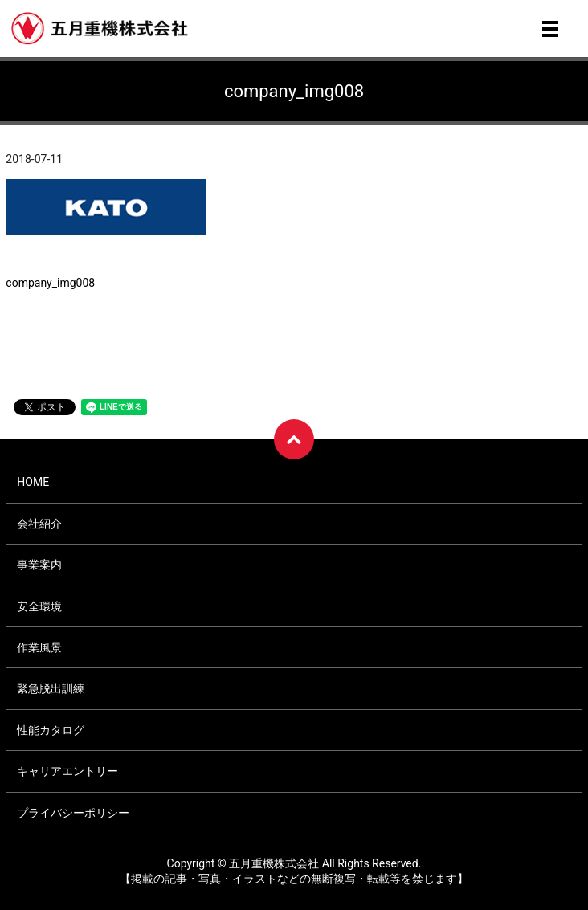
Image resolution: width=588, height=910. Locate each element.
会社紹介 (39, 524)
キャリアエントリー (67, 771)
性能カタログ (51, 730)
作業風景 (39, 647)
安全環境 (39, 606)
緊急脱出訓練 (51, 688)
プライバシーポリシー (73, 813)
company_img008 (50, 283)
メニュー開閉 (550, 29)
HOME (33, 482)
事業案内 (39, 565)
